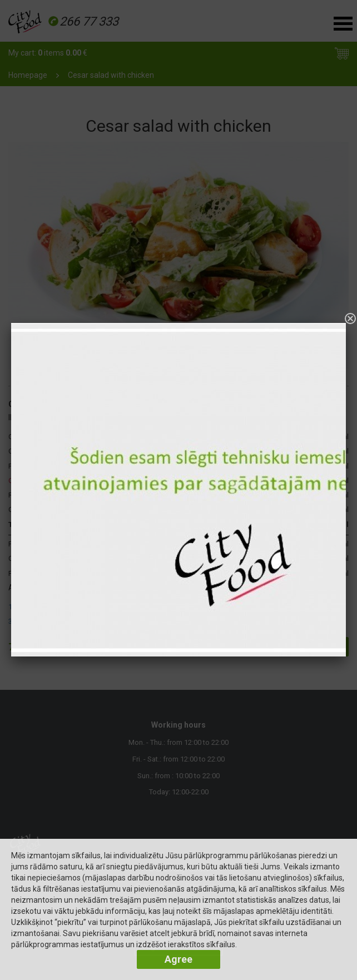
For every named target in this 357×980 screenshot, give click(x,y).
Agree (178, 959)
